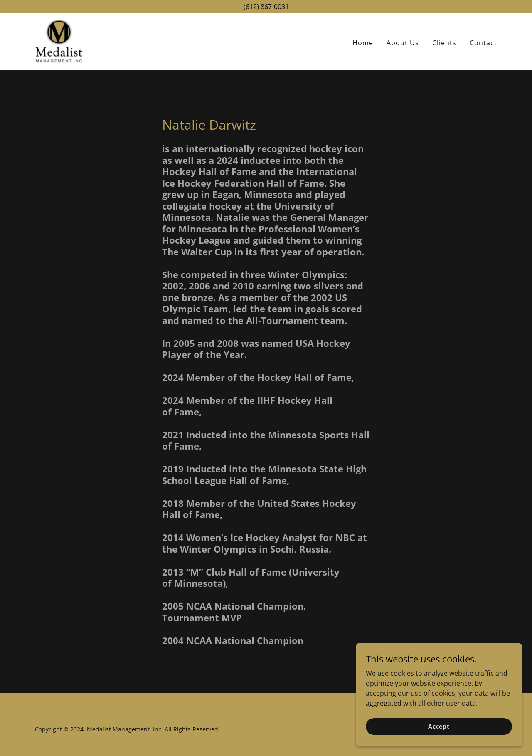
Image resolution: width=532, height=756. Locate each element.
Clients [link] (444, 43)
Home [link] (363, 43)
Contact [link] (483, 43)
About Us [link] (403, 43)
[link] (59, 41)
